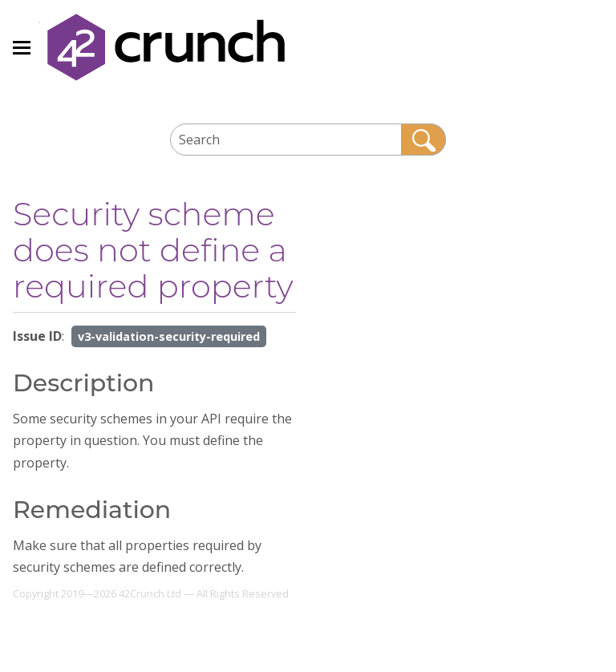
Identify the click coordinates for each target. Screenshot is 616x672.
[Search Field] (308, 140)
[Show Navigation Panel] (22, 47)
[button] (423, 140)
